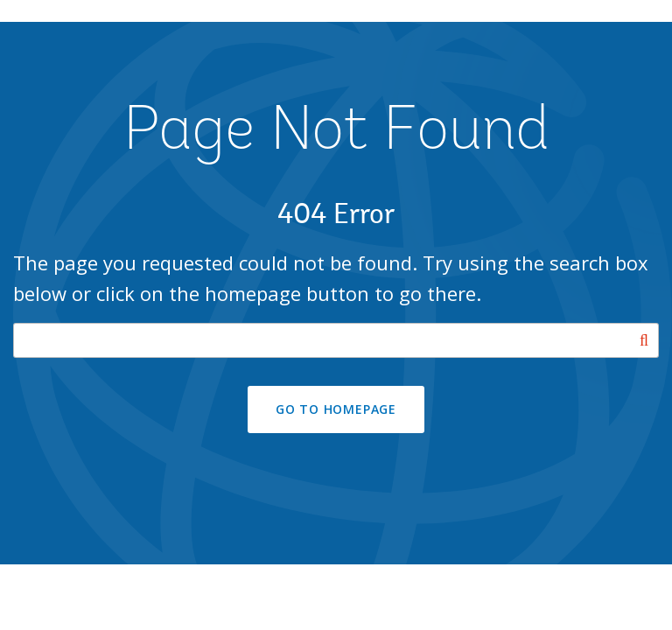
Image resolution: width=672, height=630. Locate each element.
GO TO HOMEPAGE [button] (336, 409)
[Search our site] (336, 340)
